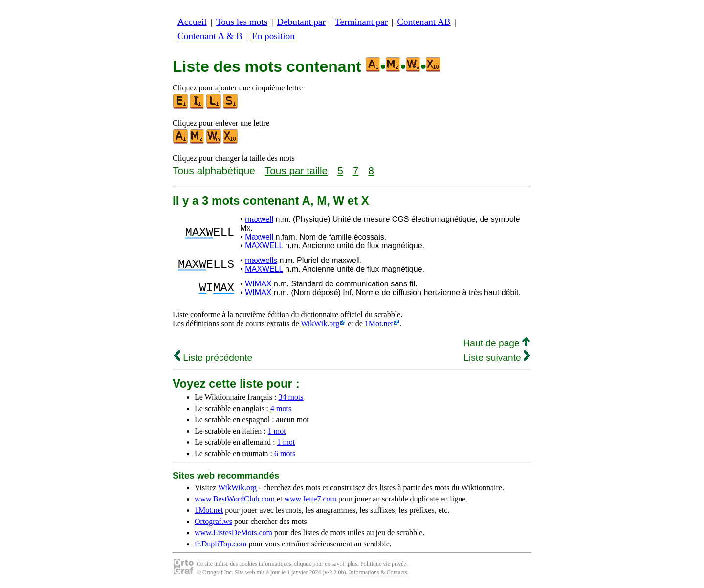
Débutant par (301, 22)
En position (273, 36)
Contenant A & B (210, 36)
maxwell (259, 219)
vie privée (395, 564)
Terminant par (361, 22)
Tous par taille (296, 170)
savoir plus (345, 564)
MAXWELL (264, 246)
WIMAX (258, 284)
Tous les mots (242, 22)
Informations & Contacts (378, 572)
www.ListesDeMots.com (233, 533)
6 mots (285, 453)
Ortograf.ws (213, 521)
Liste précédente (213, 358)
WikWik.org (320, 323)
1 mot (277, 431)
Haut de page (496, 343)
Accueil (192, 22)
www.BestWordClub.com (235, 499)
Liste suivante (497, 358)
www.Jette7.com (310, 499)
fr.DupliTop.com (220, 544)
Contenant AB (424, 22)
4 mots (281, 408)
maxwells (261, 260)
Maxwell (259, 237)
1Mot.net (379, 323)
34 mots (291, 397)
